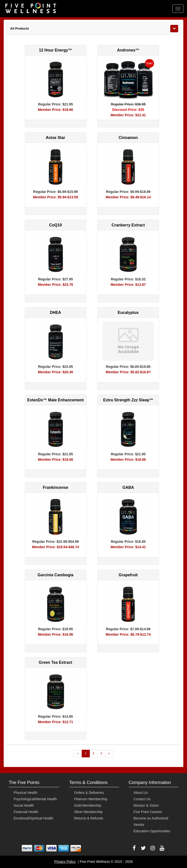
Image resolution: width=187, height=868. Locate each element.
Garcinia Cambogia (56, 575)
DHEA (55, 313)
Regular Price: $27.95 (56, 279)
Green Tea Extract (56, 662)
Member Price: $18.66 (55, 110)
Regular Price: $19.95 (56, 629)
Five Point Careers (148, 812)
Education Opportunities (152, 831)
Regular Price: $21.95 (56, 104)
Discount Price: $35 (128, 110)
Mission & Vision (146, 805)
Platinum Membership (91, 799)
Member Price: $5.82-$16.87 (128, 372)
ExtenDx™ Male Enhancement (55, 400)
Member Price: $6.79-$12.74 (128, 634)
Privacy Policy (65, 862)
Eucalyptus (128, 313)
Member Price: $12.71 (55, 722)
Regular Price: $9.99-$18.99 (128, 192)
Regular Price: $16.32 (128, 279)
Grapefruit (128, 575)
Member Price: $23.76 (55, 285)
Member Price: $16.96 (55, 634)
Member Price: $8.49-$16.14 (128, 197)
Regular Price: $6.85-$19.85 (128, 367)
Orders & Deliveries (89, 793)
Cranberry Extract (128, 225)
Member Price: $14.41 (128, 547)
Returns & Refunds (89, 818)
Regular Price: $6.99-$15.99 (55, 192)
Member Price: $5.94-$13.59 (55, 197)
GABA (128, 487)
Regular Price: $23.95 (56, 367)
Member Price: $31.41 (128, 115)
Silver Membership (88, 812)
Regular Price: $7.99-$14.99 (128, 629)
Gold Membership (88, 805)
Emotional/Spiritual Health (33, 818)
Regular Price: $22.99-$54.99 (55, 542)
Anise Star (55, 138)
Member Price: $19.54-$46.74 (55, 547)
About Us (141, 793)
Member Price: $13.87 (128, 285)
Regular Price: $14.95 (56, 716)
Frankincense (55, 487)
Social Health (24, 805)
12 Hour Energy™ (55, 50)
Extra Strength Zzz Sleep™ (128, 400)
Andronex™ (128, 50)
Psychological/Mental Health (35, 799)
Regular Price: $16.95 (128, 542)
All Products (20, 28)
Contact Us (142, 799)
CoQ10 (56, 225)
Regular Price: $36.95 (128, 104)
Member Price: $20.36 (55, 372)
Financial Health (26, 812)
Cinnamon (128, 138)
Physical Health (25, 793)
